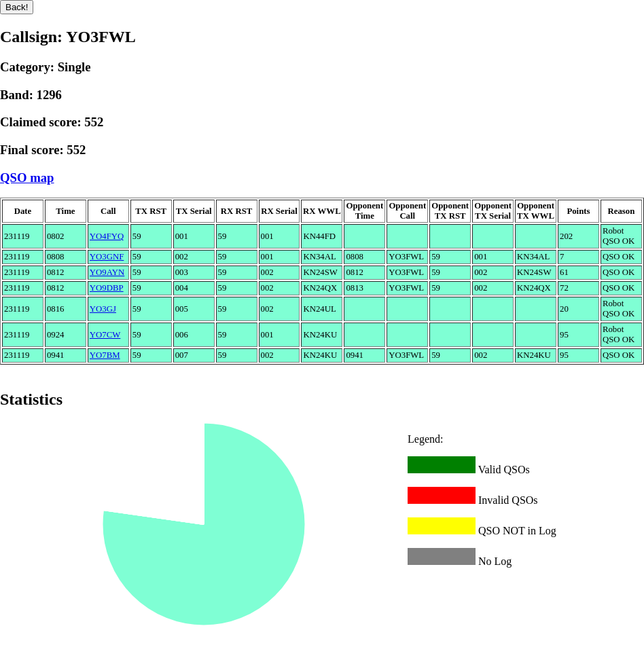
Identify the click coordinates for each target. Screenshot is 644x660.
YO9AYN (107, 272)
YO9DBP (107, 288)
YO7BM (105, 355)
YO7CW (105, 335)
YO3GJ (103, 309)
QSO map (27, 178)
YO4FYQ (107, 236)
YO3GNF (107, 257)
